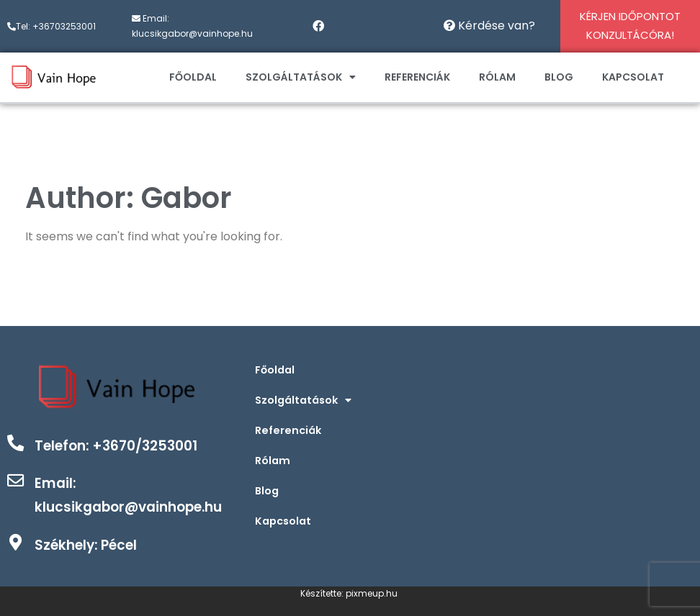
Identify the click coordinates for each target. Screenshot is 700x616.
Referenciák (417, 77)
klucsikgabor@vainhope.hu (192, 33)
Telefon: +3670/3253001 (121, 446)
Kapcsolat (633, 77)
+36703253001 (64, 26)
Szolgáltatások (301, 77)
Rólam (497, 77)
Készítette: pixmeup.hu (350, 593)
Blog (559, 77)
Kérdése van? (489, 26)
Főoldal (193, 77)
